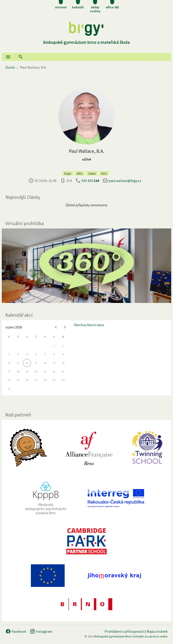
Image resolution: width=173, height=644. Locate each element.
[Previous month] (56, 327)
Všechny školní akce (89, 325)
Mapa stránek (157, 631)
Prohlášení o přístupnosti (124, 631)
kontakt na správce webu (151, 636)
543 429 (90, 181)
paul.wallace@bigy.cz (125, 181)
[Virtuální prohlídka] (86, 266)
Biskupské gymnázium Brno (113, 636)
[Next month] (65, 327)
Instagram (41, 631)
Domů (10, 67)
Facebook (16, 631)
